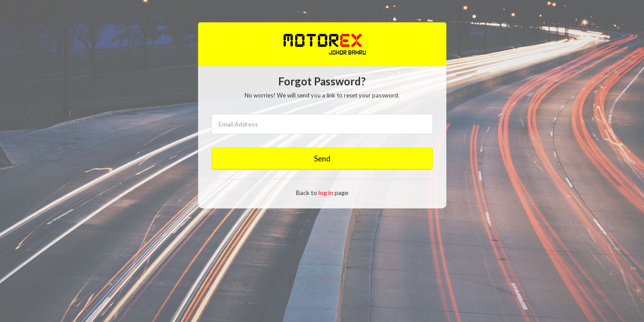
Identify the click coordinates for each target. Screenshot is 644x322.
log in (326, 193)
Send (322, 159)
